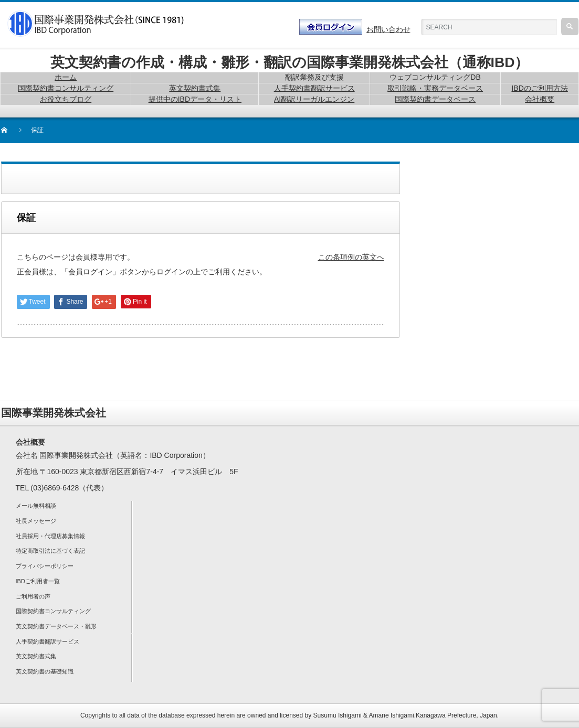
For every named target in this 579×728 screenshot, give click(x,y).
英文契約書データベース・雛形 (56, 626)
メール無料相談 (36, 506)
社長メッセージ (36, 521)
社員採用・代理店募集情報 (50, 536)
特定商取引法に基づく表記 (50, 551)
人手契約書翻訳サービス (48, 641)
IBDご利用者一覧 (38, 581)
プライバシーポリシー (45, 566)
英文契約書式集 (36, 656)
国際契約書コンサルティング (53, 611)
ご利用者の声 (33, 596)
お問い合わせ (388, 29)
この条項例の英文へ (351, 257)
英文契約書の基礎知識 (45, 671)
